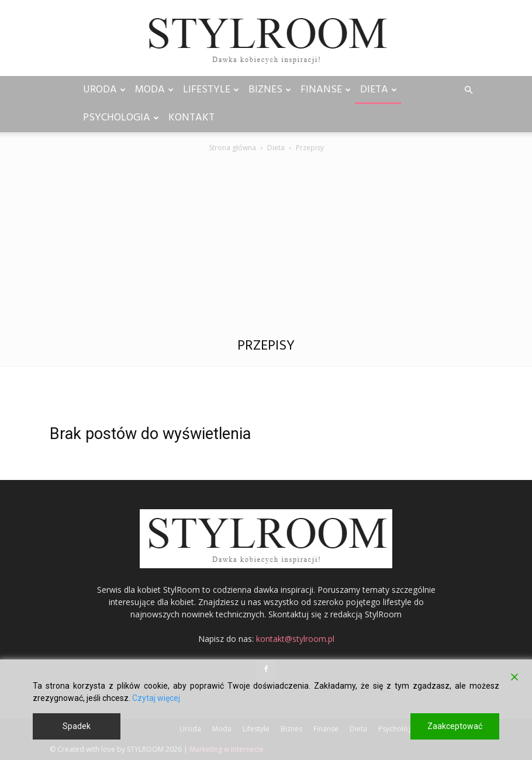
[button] (468, 90)
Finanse (326, 90)
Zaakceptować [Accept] (455, 726)
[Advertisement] (266, 242)
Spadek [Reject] (77, 726)
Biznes (270, 90)
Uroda (104, 90)
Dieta (379, 90)
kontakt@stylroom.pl (295, 639)
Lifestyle (211, 90)
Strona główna (232, 148)
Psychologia (121, 118)
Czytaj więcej (156, 698)
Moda (154, 90)
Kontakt (191, 118)
